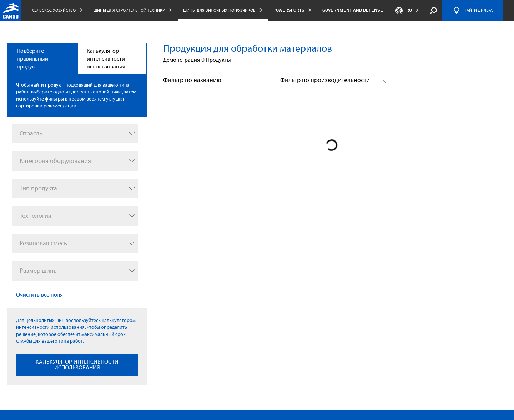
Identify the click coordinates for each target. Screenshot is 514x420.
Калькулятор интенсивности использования (106, 59)
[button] (332, 81)
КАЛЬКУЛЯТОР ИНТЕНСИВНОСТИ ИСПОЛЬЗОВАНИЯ (77, 365)
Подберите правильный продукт (32, 59)
